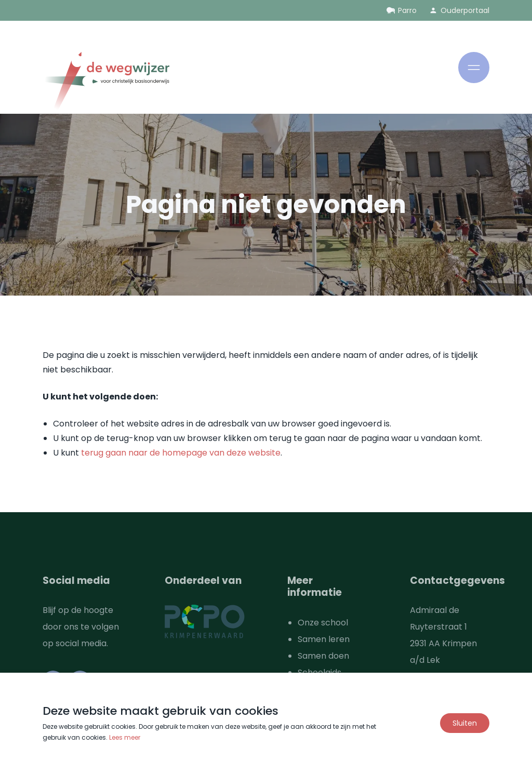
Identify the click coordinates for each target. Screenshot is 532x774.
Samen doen (323, 656)
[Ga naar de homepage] (106, 83)
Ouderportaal (465, 10)
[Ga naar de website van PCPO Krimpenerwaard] (205, 622)
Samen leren (324, 639)
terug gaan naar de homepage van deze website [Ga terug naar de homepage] (181, 453)
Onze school (323, 623)
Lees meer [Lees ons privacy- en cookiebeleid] (125, 737)
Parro (407, 10)
